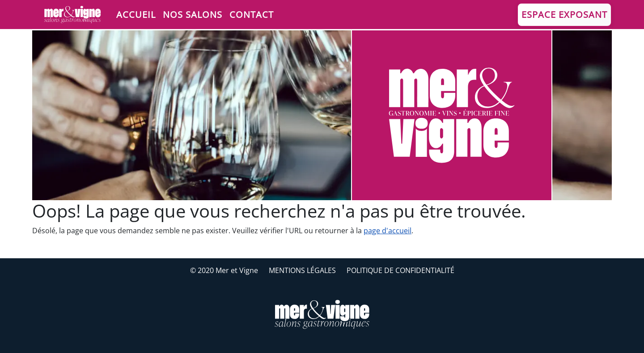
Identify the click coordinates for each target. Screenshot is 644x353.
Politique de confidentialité (400, 270)
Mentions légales (302, 270)
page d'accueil (388, 231)
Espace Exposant (564, 15)
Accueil (136, 15)
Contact (252, 15)
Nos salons (193, 15)
